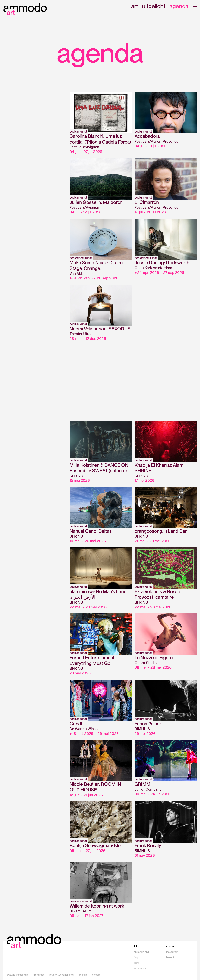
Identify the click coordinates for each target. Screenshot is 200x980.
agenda (179, 7)
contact (96, 975)
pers (136, 963)
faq (136, 957)
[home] (25, 9)
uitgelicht (154, 7)
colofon (83, 975)
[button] (195, 7)
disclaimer (39, 975)
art (135, 7)
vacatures (140, 968)
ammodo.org (141, 952)
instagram (172, 952)
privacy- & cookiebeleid (61, 975)
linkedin (171, 957)
